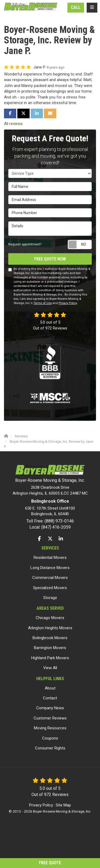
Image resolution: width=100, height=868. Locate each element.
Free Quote (50, 863)
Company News (50, 708)
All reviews (13, 124)
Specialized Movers (50, 588)
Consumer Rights (50, 748)
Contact (50, 698)
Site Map (63, 805)
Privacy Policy (68, 303)
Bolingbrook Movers (50, 638)
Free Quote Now (50, 259)
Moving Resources (50, 728)
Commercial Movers (50, 578)
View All (50, 668)
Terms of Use (43, 303)
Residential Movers (50, 558)
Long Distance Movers (50, 568)
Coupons (50, 738)
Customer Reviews (50, 718)
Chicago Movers (50, 618)
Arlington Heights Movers (50, 628)
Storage (50, 598)
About (50, 688)
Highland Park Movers (50, 658)
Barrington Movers (50, 648)
